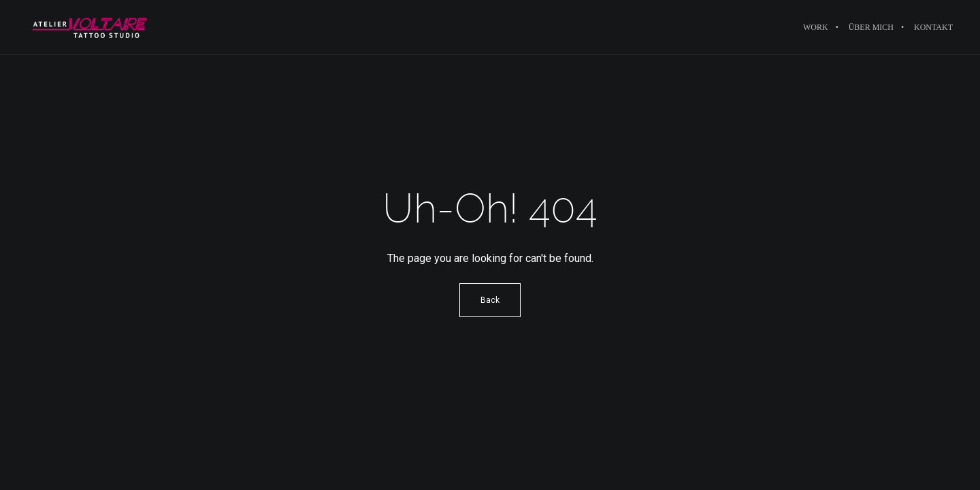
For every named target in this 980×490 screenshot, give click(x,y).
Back (490, 300)
